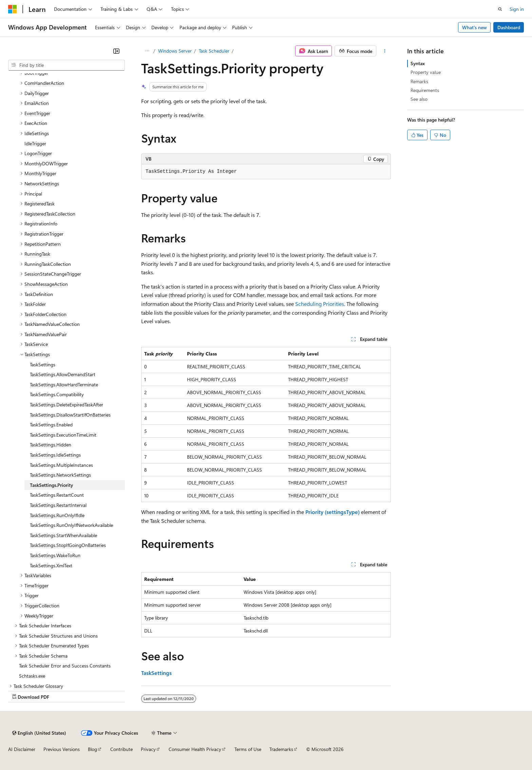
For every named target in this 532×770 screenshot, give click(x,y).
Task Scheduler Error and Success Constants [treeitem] (65, 666)
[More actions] (385, 51)
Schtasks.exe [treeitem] (32, 676)
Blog (92, 749)
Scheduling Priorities (320, 304)
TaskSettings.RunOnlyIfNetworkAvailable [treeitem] (71, 525)
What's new (474, 27)
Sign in (517, 9)
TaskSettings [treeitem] (43, 364)
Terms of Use (248, 749)
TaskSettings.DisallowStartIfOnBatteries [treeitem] (70, 415)
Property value (426, 72)
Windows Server (175, 51)
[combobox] (66, 65)
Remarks (419, 81)
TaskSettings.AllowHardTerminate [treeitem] (64, 384)
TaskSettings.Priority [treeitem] (51, 485)
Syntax (418, 63)
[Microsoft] (13, 9)
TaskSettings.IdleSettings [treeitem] (55, 455)
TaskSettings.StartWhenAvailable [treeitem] (63, 535)
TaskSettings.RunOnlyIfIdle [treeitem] (57, 515)
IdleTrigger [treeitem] (35, 143)
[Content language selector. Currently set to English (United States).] (39, 733)
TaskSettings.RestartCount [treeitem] (57, 495)
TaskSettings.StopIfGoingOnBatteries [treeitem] (68, 545)
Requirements (425, 90)
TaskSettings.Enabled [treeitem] (51, 425)
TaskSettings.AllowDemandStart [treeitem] (63, 374)
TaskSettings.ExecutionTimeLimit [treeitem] (63, 435)
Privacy (148, 749)
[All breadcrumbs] (147, 51)
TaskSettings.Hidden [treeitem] (51, 445)
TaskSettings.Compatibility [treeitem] (57, 394)
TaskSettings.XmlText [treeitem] (51, 565)
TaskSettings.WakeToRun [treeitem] (55, 555)
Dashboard (509, 27)
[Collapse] (116, 51)
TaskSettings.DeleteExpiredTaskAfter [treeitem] (66, 405)
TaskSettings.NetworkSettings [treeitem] (60, 475)
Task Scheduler (214, 51)
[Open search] (500, 9)
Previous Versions (62, 749)
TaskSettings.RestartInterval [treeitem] (58, 505)
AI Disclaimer (22, 749)
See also (419, 99)
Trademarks (281, 749)
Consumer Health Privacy (195, 749)
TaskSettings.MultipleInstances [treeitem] (61, 465)
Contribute (121, 749)
